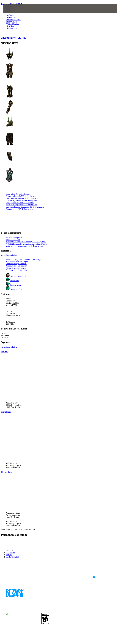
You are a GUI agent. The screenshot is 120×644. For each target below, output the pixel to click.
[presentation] (10, 9)
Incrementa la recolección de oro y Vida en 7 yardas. (26, 242)
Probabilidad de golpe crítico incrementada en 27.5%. (26, 244)
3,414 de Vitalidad (13, 240)
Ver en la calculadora (9, 255)
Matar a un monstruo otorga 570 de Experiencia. (24, 246)
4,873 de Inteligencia (14, 237)
